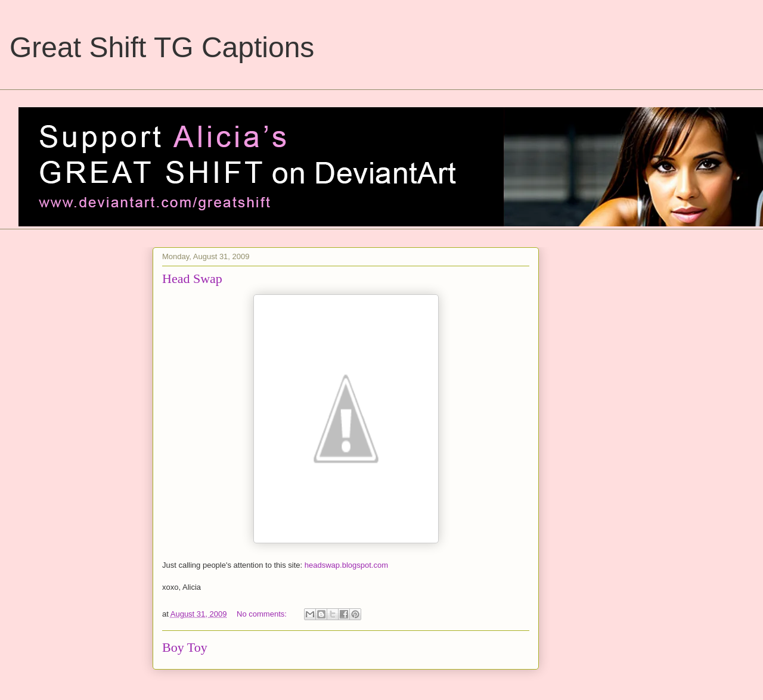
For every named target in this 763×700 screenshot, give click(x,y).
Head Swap (192, 279)
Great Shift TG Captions (162, 47)
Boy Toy (185, 647)
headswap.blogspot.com (346, 565)
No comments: (263, 614)
